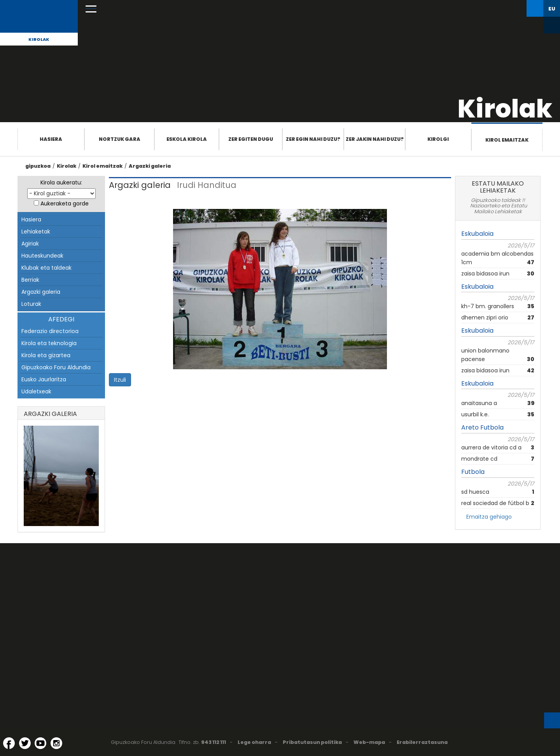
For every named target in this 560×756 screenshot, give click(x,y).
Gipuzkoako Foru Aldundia (56, 367)
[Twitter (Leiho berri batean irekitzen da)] (25, 743)
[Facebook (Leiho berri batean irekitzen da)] (9, 743)
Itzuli (120, 380)
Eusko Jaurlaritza (44, 379)
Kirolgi (438, 139)
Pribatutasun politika (312, 742)
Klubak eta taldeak (46, 268)
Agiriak (30, 244)
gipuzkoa (38, 166)
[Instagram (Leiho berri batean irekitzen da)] (56, 743)
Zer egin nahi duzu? (313, 139)
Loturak (31, 304)
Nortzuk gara (120, 139)
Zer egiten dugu (251, 139)
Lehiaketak (36, 232)
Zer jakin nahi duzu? (375, 139)
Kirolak (39, 39)
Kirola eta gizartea (46, 355)
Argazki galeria (150, 166)
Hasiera (51, 139)
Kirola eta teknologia (49, 343)
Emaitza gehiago (489, 517)
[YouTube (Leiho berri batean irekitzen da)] (40, 743)
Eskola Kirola (187, 139)
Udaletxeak (36, 391)
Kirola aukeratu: (61, 182)
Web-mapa (369, 742)
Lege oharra (254, 742)
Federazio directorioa (50, 331)
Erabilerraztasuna (422, 742)
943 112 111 (213, 742)
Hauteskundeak (42, 256)
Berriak (30, 280)
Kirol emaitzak (507, 140)
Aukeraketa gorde (65, 203)
